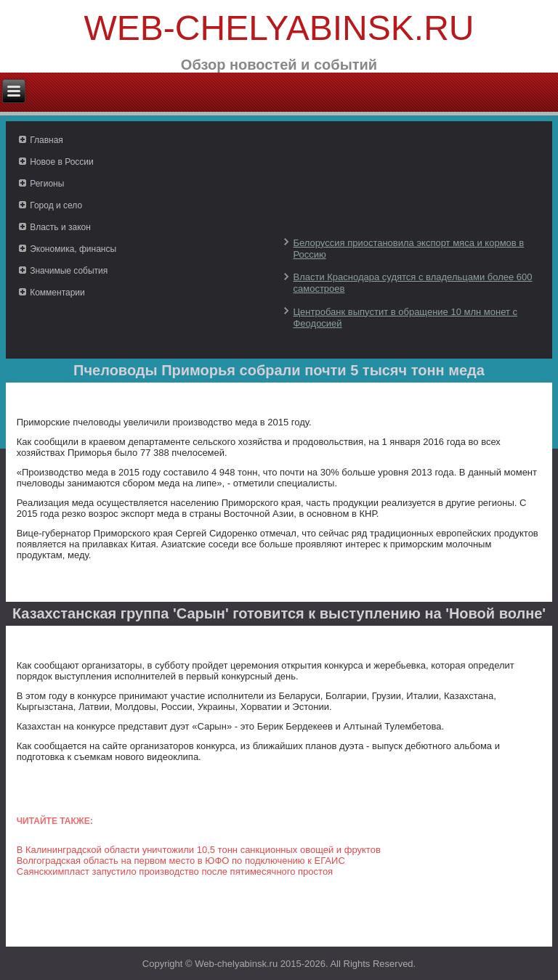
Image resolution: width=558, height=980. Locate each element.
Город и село (56, 205)
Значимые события (69, 271)
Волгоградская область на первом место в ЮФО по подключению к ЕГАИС (181, 861)
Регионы (47, 184)
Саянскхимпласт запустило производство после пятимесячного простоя (175, 871)
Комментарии (57, 293)
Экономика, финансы (73, 249)
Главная (46, 140)
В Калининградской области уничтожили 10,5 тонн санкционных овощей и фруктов (199, 850)
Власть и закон (60, 227)
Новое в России (62, 162)
